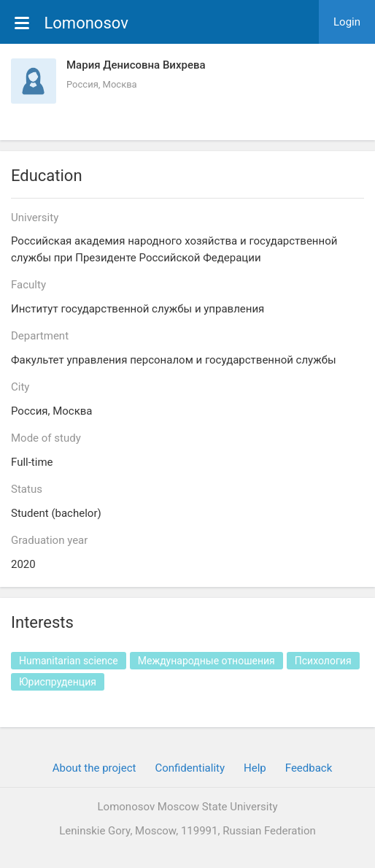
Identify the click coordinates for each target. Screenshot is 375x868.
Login (347, 22)
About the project (94, 768)
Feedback (309, 768)
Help (255, 768)
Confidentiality (190, 768)
